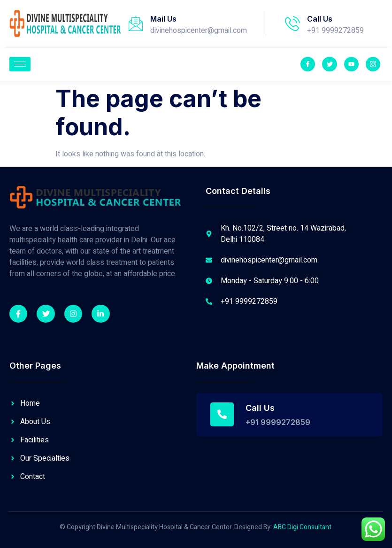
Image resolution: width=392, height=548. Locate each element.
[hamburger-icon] (20, 64)
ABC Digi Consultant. (303, 527)
